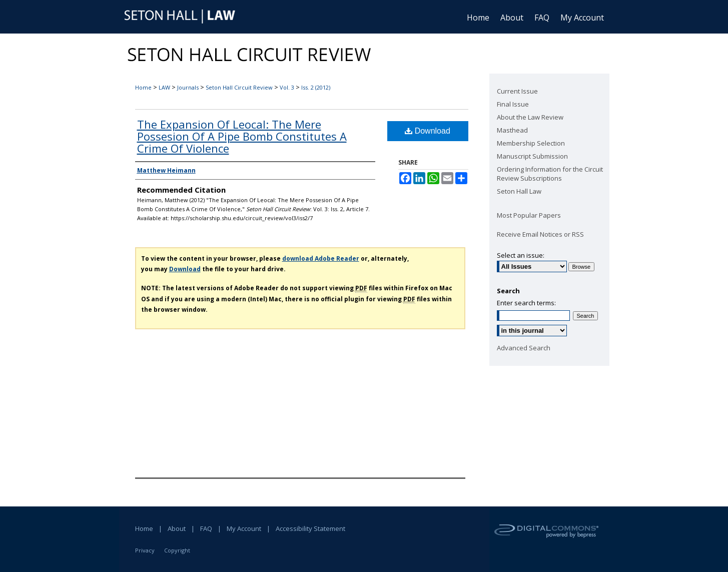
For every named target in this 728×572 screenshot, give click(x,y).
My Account (244, 528)
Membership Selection (531, 143)
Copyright (177, 550)
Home (143, 87)
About (177, 528)
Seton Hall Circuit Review (239, 87)
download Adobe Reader (321, 258)
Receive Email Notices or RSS (540, 234)
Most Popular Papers (529, 215)
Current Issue (517, 91)
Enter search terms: (526, 303)
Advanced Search (524, 348)
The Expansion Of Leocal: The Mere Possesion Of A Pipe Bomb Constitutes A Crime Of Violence (242, 136)
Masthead (512, 130)
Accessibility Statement (310, 528)
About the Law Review (530, 117)
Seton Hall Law (519, 191)
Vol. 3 (287, 87)
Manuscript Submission (532, 156)
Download (428, 131)
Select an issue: (521, 255)
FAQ (206, 528)
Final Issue (513, 104)
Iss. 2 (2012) (316, 87)
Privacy (145, 550)
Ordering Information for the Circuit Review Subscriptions (550, 174)
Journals (188, 87)
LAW (164, 87)
